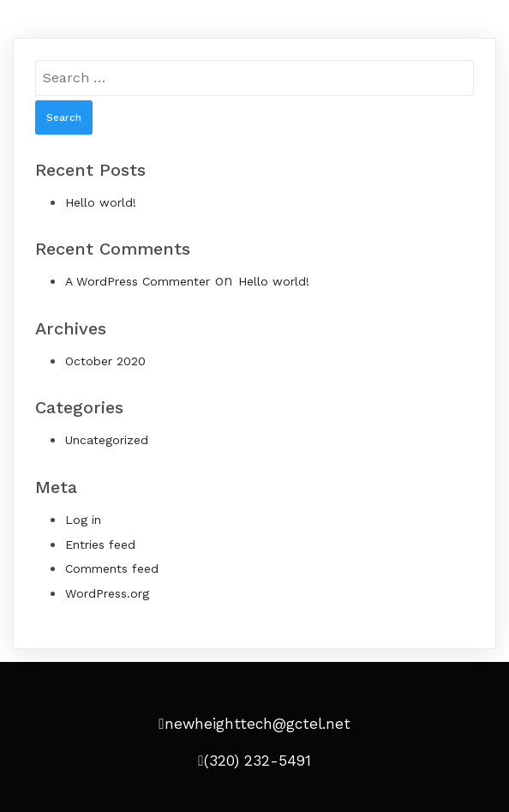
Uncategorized (107, 440)
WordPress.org (107, 593)
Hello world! (101, 202)
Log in (83, 520)
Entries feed (100, 544)
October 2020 (105, 361)
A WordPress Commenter (138, 281)
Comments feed (112, 568)
